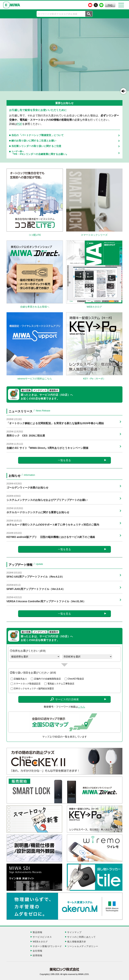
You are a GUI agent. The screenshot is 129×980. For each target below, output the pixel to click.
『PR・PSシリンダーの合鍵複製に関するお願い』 (64, 153)
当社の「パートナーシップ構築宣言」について (38, 135)
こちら (81, 707)
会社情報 (37, 951)
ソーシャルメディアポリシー (83, 946)
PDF (20, 124)
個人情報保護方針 (77, 942)
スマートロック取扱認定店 (27, 684)
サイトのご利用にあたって (81, 937)
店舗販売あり (20, 679)
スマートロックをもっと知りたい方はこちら (13, 87)
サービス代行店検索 (64, 699)
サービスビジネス (42, 937)
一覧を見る (64, 460)
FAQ (110, 5)
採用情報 (37, 955)
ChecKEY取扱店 (76, 679)
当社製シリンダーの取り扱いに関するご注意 (36, 146)
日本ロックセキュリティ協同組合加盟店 (34, 689)
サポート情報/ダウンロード (47, 946)
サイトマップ (74, 932)
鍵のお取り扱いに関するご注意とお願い (34, 141)
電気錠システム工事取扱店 (61, 684)
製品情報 (37, 932)
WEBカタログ (40, 942)
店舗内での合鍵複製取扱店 (47, 679)
